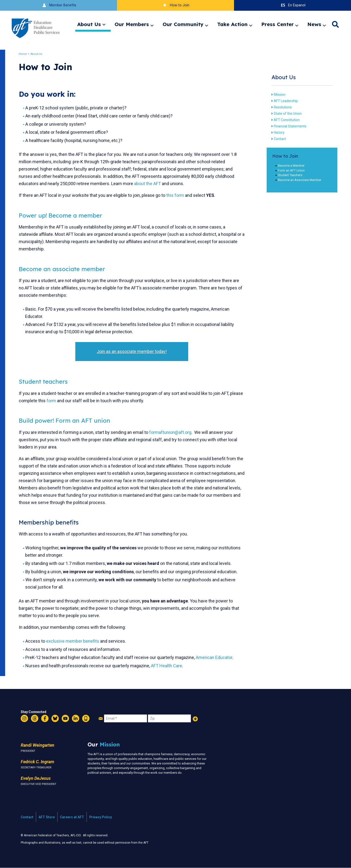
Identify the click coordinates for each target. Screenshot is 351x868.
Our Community (183, 24)
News (314, 24)
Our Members (132, 24)
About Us (89, 24)
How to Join (175, 5)
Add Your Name (195, 719)
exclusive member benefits (76, 641)
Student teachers (46, 382)
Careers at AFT (72, 817)
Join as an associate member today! (132, 351)
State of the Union (286, 114)
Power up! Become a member (63, 215)
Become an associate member (65, 269)
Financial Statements (288, 126)
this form (178, 195)
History (277, 133)
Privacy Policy (101, 817)
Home (25, 54)
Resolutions (281, 107)
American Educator (217, 657)
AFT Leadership (284, 101)
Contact (278, 139)
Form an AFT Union (289, 170)
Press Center (278, 24)
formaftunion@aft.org (173, 432)
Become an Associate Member (298, 180)
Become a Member (289, 166)
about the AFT (150, 184)
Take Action (232, 24)
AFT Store (47, 817)
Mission (277, 95)
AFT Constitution (284, 120)
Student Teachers (288, 175)
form (68, 401)
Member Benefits (59, 5)
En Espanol (293, 5)
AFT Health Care (169, 666)
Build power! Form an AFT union (67, 420)
